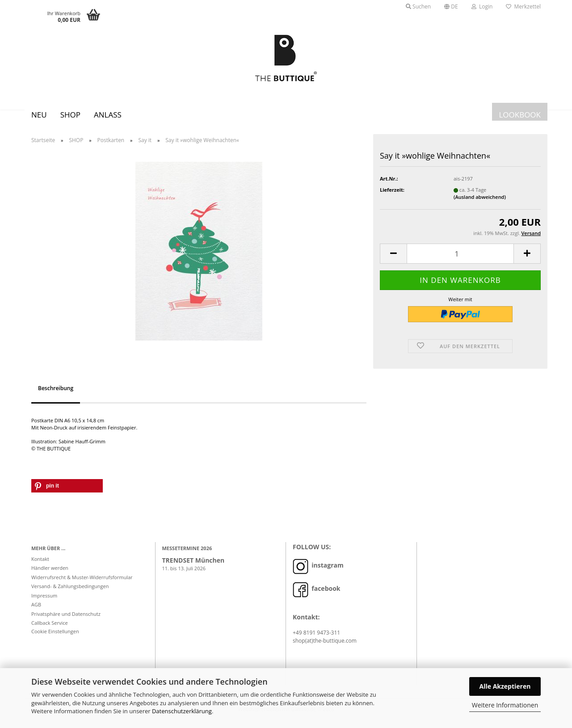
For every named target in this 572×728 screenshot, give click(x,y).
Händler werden (50, 574)
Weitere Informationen (505, 705)
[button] (451, 7)
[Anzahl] (460, 260)
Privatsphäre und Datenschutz (66, 621)
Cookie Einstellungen (55, 638)
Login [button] (482, 6)
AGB (36, 611)
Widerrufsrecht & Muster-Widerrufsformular (82, 584)
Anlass (108, 115)
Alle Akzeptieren (505, 686)
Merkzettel (523, 6)
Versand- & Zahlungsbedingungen (70, 593)
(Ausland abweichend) (480, 204)
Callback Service (50, 629)
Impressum (44, 602)
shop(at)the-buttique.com (325, 647)
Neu (39, 115)
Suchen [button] (418, 6)
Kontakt (40, 566)
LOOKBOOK (520, 115)
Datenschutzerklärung (182, 711)
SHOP (70, 115)
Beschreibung (56, 395)
